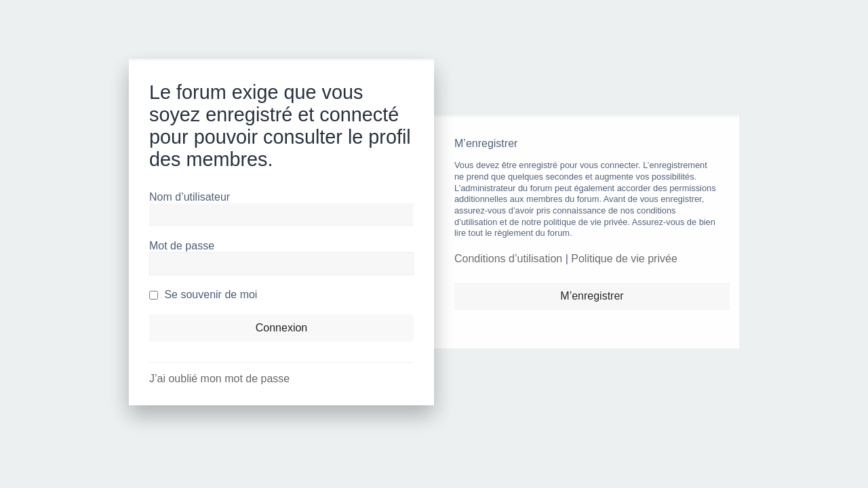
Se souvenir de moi (203, 294)
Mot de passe (182, 246)
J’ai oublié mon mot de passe (219, 379)
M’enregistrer (592, 296)
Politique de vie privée (624, 259)
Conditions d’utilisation (508, 259)
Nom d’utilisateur (190, 197)
